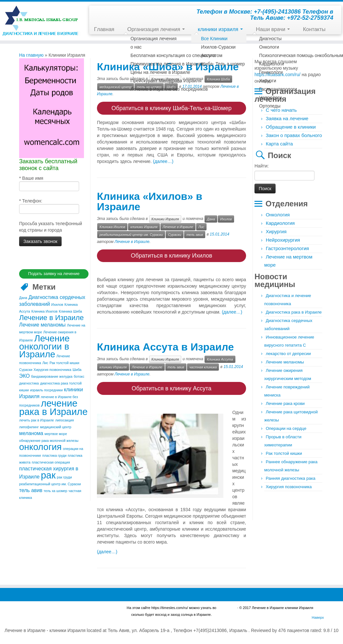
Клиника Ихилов (45, 310)
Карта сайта (279, 144)
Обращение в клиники (291, 127)
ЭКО (24, 375)
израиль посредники (47, 389)
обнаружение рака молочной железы (49, 440)
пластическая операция (51, 461)
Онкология (278, 215)
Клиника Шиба (70, 310)
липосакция (65, 419)
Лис (45, 362)
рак (48, 474)
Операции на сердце (286, 428)
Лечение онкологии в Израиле (44, 345)
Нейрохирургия (283, 240)
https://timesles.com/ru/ (170, 604)
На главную (31, 55)
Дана (23, 297)
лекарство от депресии (288, 354)
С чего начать (281, 110)
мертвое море (56, 433)
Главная (104, 29)
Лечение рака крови (285, 403)
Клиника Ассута (220, 357)
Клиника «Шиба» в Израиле (168, 67)
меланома (31, 432)
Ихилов (57, 304)
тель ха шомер (56, 490)
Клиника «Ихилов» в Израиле (150, 200)
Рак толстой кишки (65, 362)
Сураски (26, 369)
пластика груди (55, 454)
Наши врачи (273, 29)
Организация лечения (156, 29)
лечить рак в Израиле (36, 419)
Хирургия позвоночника (53, 369)
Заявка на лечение (287, 118)
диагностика (29, 382)
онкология (40, 446)
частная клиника (203, 365)
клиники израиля (220, 29)
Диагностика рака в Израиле (294, 312)
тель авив (31, 489)
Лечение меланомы (42, 324)
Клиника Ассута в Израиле (165, 345)
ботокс (79, 375)
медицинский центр (56, 426)
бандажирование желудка (52, 375)
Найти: (262, 166)
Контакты (314, 29)
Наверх (318, 614)
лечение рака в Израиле (53, 406)
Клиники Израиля (165, 79)
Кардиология (280, 223)
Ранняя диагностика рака (291, 478)
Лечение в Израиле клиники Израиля (283, 604)
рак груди (64, 476)
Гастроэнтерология (287, 248)
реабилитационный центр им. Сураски (50, 483)
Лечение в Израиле (51, 317)
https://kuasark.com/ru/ (278, 75)
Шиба (77, 369)
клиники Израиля (144, 225)
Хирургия (276, 231)
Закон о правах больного (294, 135)
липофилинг (29, 426)
